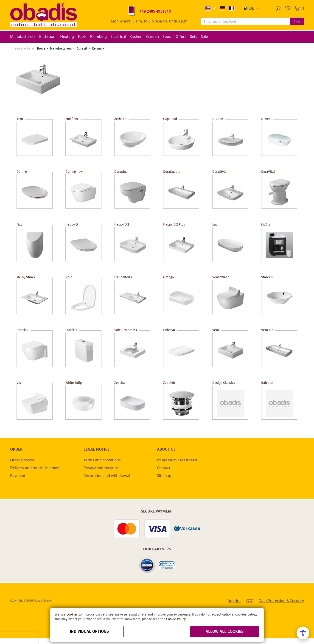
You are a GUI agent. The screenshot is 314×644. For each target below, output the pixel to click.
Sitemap (164, 476)
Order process (22, 460)
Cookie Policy (176, 619)
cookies (72, 615)
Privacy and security (101, 468)
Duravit (82, 49)
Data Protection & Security (281, 601)
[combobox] (246, 21)
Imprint (234, 601)
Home (41, 49)
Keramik (98, 49)
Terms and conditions (102, 460)
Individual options (89, 632)
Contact (164, 468)
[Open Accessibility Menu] (303, 633)
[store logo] (44, 15)
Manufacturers (61, 49)
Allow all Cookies (225, 632)
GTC (250, 601)
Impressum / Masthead (177, 460)
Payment (18, 476)
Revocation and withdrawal (107, 476)
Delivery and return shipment (35, 468)
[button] (252, 8)
